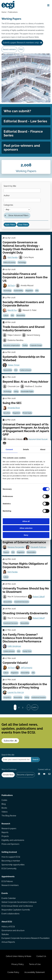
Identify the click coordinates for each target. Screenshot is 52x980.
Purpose (6, 552)
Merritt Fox (12, 310)
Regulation (29, 291)
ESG (37, 291)
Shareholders (31, 552)
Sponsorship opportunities (13, 865)
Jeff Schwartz (26, 668)
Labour (6, 577)
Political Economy (9, 262)
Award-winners (9, 49)
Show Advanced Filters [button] (18, 215)
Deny (26, 535)
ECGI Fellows (7, 881)
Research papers (9, 829)
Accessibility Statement (34, 972)
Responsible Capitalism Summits (16, 910)
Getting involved (9, 852)
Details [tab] (26, 449)
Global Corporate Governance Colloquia (19, 902)
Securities (7, 413)
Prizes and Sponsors (10, 844)
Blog (4, 804)
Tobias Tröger (14, 365)
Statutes (5, 934)
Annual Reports (8, 942)
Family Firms (27, 651)
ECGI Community (9, 869)
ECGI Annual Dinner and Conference (17, 906)
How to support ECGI (11, 857)
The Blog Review (9, 816)
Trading (25, 345)
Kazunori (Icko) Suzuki (38, 439)
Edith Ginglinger (14, 646)
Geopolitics (7, 697)
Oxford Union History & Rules (19, 956)
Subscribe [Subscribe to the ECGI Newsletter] (10, 741)
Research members (10, 885)
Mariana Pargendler (16, 547)
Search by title (10, 186)
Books (4, 808)
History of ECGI (8, 927)
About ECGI (7, 922)
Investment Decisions (22, 602)
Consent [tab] (9, 449)
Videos (5, 812)
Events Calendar (9, 898)
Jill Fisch (11, 286)
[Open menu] (48, 5)
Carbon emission (26, 370)
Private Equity (27, 413)
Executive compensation (12, 345)
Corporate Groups (36, 345)
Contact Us (41, 956)
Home (4, 12)
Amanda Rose (14, 408)
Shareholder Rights (27, 392)
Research (6, 824)
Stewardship (21, 315)
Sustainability (18, 291)
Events (5, 893)
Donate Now (8, 775)
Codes (4, 800)
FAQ (21, 49)
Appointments (8, 877)
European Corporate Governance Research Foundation (26, 938)
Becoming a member (11, 861)
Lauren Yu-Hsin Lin (16, 692)
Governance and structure (13, 930)
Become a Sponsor (25, 775)
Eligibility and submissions (13, 840)
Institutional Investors (39, 697)
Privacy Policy (18, 964)
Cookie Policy (13, 972)
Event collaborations (10, 914)
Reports (5, 832)
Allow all (26, 521)
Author (7, 196)
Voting (16, 392)
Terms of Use (35, 964)
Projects (5, 836)
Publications (13, 12)
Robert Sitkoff (39, 597)
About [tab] (43, 449)
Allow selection (26, 528)
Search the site (8, 755)
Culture (6, 315)
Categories (8, 205)
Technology (22, 262)
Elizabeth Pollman (38, 547)
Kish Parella (13, 257)
